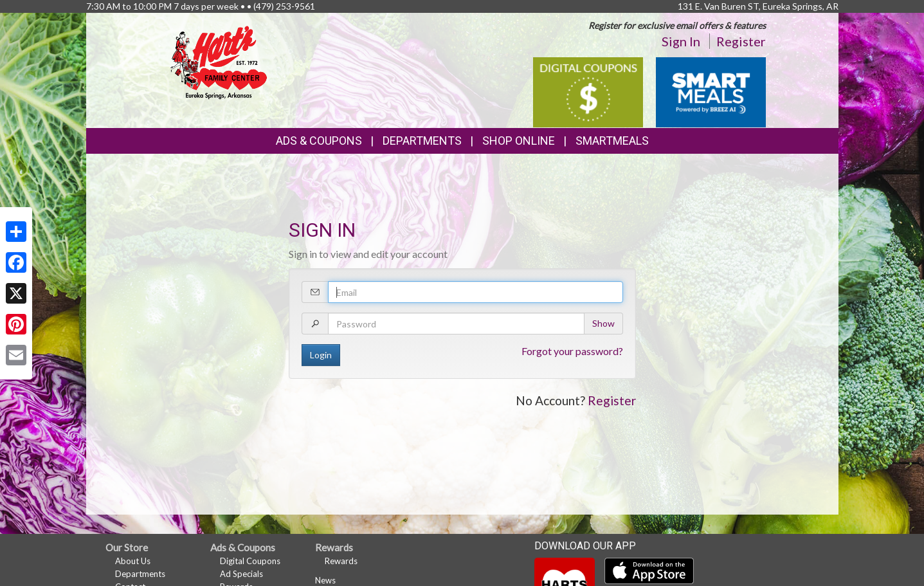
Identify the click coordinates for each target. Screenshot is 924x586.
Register (741, 41)
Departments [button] (422, 141)
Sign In (681, 41)
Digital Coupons (250, 561)
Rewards (341, 561)
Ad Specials (241, 574)
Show (603, 323)
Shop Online (519, 141)
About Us (133, 561)
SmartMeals (612, 141)
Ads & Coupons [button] (319, 141)
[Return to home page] (219, 61)
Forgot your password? (572, 351)
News (325, 580)
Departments (140, 574)
